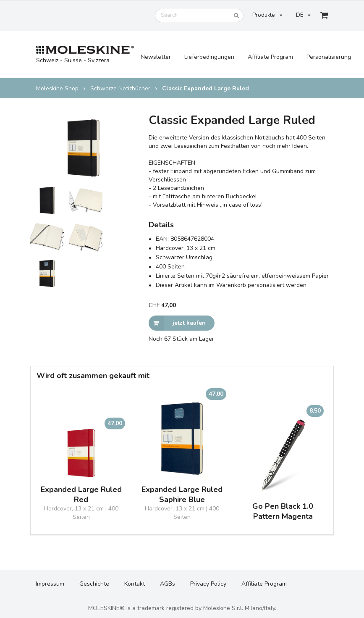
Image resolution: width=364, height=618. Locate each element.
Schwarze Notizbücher (120, 89)
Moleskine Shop (57, 89)
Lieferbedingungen (209, 57)
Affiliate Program (270, 57)
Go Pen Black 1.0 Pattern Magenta (283, 511)
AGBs (168, 584)
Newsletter (156, 57)
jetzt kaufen (177, 323)
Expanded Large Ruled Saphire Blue (182, 494)
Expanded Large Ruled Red (81, 494)
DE (303, 15)
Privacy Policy (208, 584)
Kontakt (135, 584)
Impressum (50, 584)
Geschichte (94, 584)
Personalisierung (329, 57)
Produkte (267, 15)
